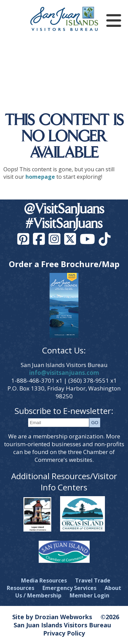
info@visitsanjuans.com (64, 373)
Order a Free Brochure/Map (64, 264)
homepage (40, 177)
